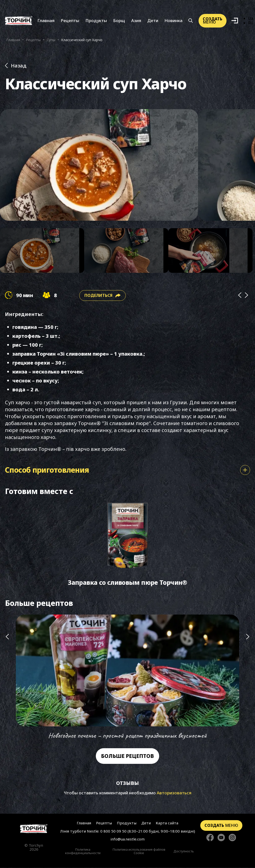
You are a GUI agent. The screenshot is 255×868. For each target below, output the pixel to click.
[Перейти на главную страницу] (34, 829)
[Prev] (240, 296)
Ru (251, 23)
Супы (51, 40)
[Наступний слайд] (248, 678)
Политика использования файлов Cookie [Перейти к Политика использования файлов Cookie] (139, 851)
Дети (153, 21)
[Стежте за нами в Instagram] (232, 838)
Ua (251, 19)
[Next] (247, 296)
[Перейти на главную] (19, 21)
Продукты (96, 21)
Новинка (173, 21)
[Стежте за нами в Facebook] (210, 838)
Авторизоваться (174, 793)
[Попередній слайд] (7, 678)
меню (213, 21)
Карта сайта (167, 823)
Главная (46, 21)
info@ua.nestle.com (127, 839)
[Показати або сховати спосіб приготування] (245, 470)
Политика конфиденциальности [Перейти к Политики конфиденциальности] (83, 851)
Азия (136, 21)
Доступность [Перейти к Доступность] (184, 851)
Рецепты (70, 21)
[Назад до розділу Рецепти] (127, 66)
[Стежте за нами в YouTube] (221, 838)
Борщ (119, 21)
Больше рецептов (127, 756)
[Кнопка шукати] (191, 21)
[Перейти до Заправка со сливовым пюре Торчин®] (127, 545)
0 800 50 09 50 (113, 831)
